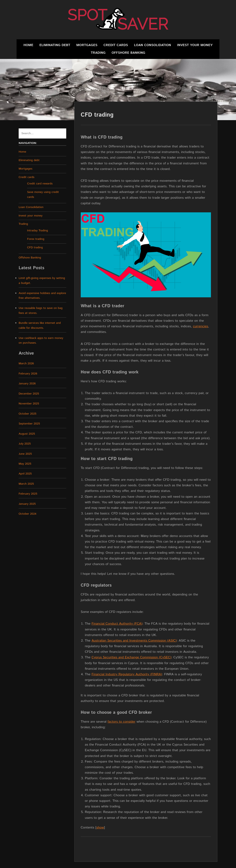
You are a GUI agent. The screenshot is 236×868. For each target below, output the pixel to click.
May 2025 (25, 464)
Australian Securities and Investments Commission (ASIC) (134, 641)
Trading (98, 53)
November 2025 (29, 404)
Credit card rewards (40, 184)
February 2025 (28, 494)
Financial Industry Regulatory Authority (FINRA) (127, 674)
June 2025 (25, 454)
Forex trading (36, 239)
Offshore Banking (128, 53)
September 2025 (29, 424)
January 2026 (27, 384)
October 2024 (28, 514)
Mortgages (87, 45)
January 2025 (27, 504)
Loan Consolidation (152, 45)
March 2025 (26, 484)
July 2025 (25, 444)
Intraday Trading (37, 231)
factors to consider (121, 722)
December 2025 (29, 394)
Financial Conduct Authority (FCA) (117, 624)
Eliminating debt (55, 45)
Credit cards (116, 45)
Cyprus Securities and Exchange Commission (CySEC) (131, 657)
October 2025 (28, 414)
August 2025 (27, 434)
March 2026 (26, 363)
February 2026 (28, 374)
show (100, 828)
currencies (200, 326)
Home (28, 45)
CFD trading (35, 247)
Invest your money (195, 45)
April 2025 (25, 474)
